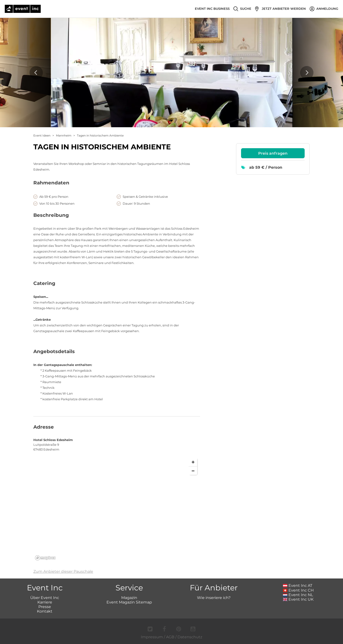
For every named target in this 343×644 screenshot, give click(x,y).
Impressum (152, 637)
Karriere (45, 602)
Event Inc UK (298, 599)
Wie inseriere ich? (214, 598)
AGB (170, 637)
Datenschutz (190, 637)
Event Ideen (42, 135)
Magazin (129, 598)
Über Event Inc (45, 598)
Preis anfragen (273, 153)
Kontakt (45, 611)
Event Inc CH (298, 590)
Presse (45, 607)
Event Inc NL (298, 595)
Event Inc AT (298, 586)
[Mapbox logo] (45, 558)
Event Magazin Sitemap (129, 602)
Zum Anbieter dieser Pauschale (63, 571)
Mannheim (64, 135)
